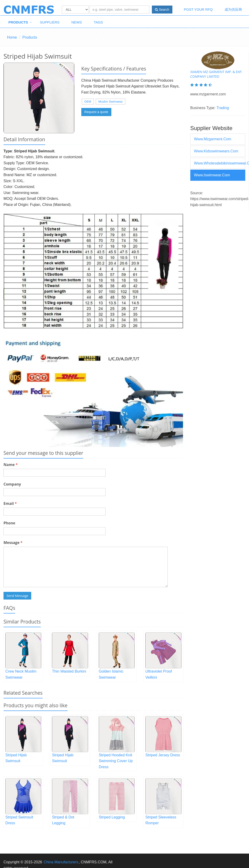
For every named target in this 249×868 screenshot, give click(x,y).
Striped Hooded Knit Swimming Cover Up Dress (116, 761)
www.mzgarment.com (213, 139)
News (77, 22)
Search (162, 10)
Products (18, 22)
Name (11, 465)
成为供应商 (233, 9)
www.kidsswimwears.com (216, 151)
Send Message (17, 596)
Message (13, 543)
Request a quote (96, 112)
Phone (9, 523)
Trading (223, 108)
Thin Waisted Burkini (69, 671)
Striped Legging (112, 817)
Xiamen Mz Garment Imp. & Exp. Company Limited (216, 74)
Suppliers (50, 22)
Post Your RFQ (198, 9)
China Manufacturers (61, 862)
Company (12, 484)
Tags (98, 22)
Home (12, 37)
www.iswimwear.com (212, 175)
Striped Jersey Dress (163, 755)
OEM (88, 102)
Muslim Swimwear (111, 102)
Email (10, 503)
